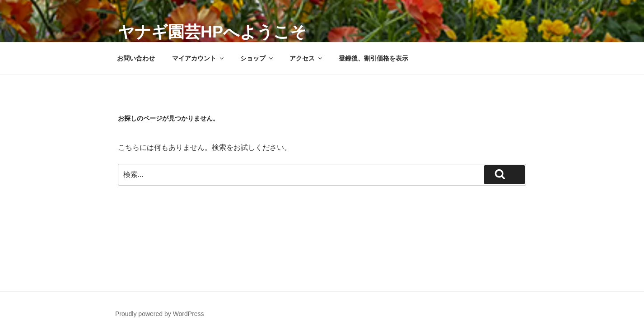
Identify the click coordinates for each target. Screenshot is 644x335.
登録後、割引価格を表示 (373, 58)
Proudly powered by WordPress (160, 314)
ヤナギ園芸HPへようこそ (212, 32)
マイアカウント (198, 58)
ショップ (257, 58)
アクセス (306, 58)
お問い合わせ (136, 58)
